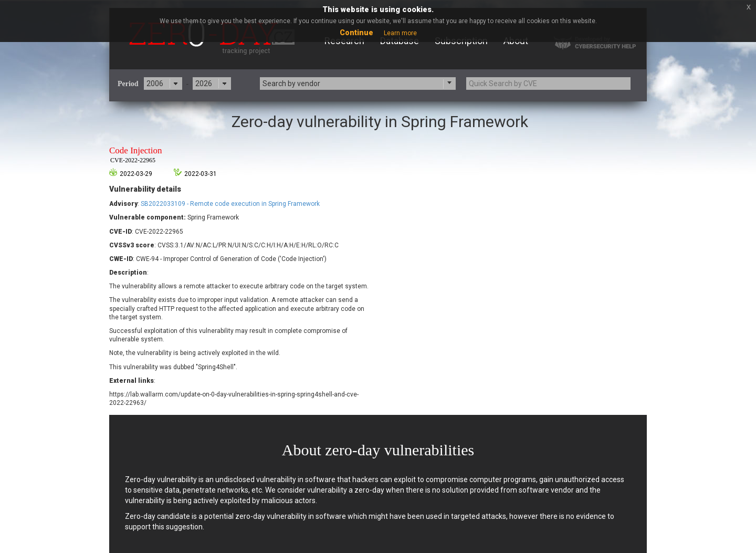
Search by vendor (291, 84)
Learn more (400, 33)
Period (128, 84)
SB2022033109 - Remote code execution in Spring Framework (230, 204)
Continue (356, 33)
